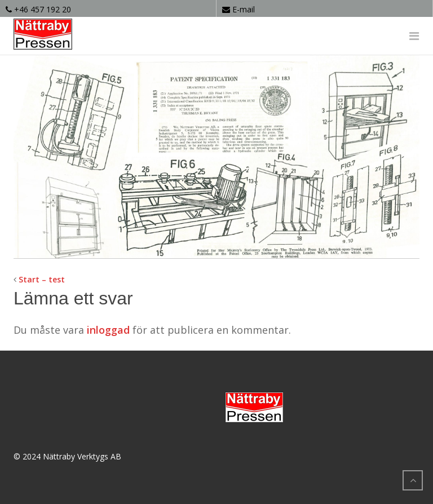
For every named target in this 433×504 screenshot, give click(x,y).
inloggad (108, 330)
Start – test (42, 279)
